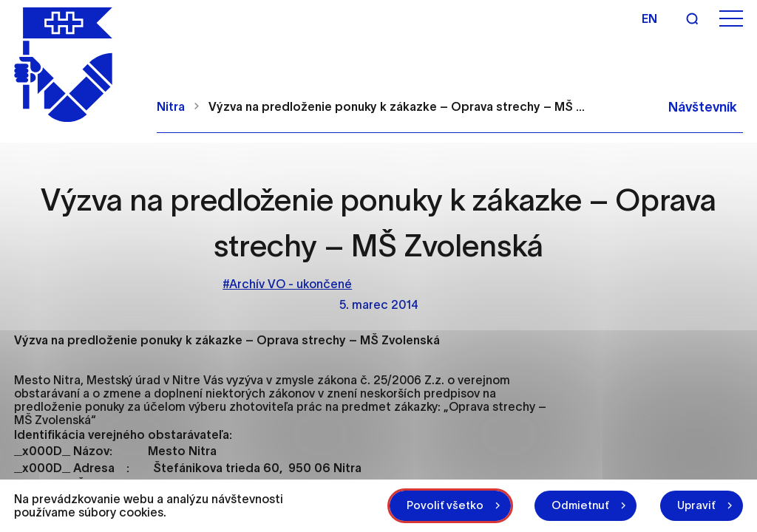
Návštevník (703, 107)
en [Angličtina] (649, 18)
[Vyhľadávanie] (692, 18)
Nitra (171, 106)
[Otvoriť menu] (731, 19)
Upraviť (696, 505)
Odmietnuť (580, 505)
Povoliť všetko (445, 505)
